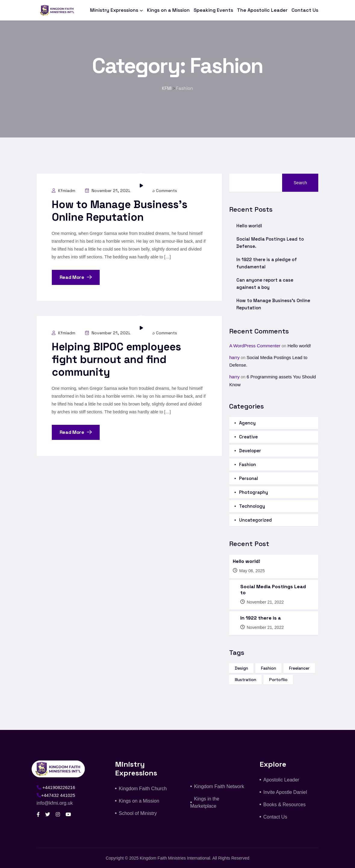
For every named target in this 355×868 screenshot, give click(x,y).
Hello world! (249, 226)
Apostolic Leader (281, 780)
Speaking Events (213, 10)
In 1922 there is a (261, 618)
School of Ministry (138, 813)
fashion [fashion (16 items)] (269, 668)
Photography (254, 492)
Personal (249, 478)
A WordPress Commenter (255, 346)
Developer (250, 451)
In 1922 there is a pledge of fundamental (267, 263)
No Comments (159, 191)
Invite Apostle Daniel (285, 792)
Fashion (248, 464)
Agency (247, 423)
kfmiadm (64, 191)
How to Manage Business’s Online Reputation (120, 211)
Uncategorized (255, 520)
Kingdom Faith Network (219, 786)
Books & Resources (285, 805)
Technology (252, 506)
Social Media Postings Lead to (273, 590)
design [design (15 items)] (241, 668)
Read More (76, 277)
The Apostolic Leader (262, 10)
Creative (248, 437)
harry (234, 357)
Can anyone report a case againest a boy (265, 284)
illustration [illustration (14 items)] (246, 680)
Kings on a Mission (168, 10)
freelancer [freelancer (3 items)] (299, 668)
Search (300, 183)
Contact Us (305, 10)
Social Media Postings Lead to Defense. (270, 243)
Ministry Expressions (114, 10)
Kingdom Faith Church (143, 789)
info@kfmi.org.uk (55, 803)
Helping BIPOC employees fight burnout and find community (116, 359)
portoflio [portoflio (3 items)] (278, 680)
